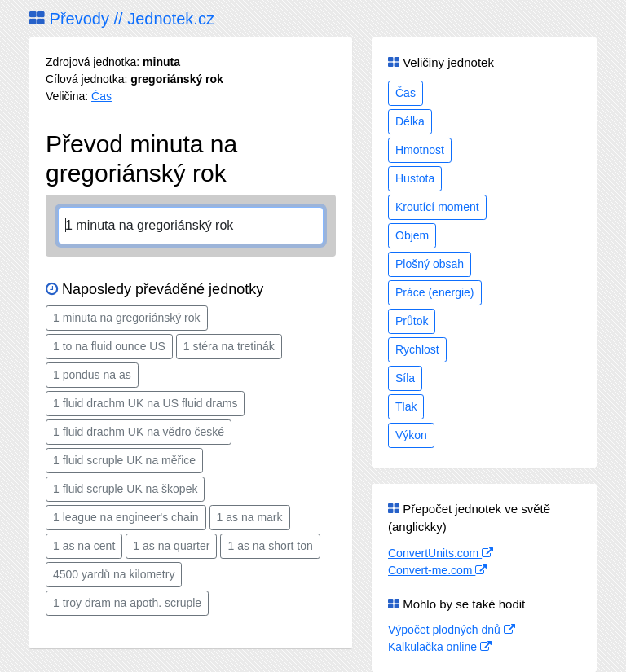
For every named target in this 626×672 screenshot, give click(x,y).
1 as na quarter (171, 546)
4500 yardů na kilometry (114, 574)
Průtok (412, 321)
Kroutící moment (437, 207)
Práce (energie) (435, 292)
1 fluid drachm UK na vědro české (139, 432)
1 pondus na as (92, 375)
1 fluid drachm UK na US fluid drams (145, 403)
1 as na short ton (270, 546)
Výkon (411, 435)
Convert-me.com (437, 570)
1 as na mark (250, 517)
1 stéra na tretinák (229, 346)
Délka (410, 121)
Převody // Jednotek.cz (122, 19)
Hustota (415, 178)
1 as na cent (84, 546)
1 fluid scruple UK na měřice (124, 460)
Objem (412, 235)
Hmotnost (420, 150)
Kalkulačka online (440, 647)
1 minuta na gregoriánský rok (127, 318)
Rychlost (417, 349)
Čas (101, 96)
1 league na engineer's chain (126, 517)
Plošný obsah (430, 264)
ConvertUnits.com (441, 553)
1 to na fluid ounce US (109, 346)
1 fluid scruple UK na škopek (125, 489)
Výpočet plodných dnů (452, 630)
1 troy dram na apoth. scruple (127, 603)
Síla (405, 378)
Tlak (406, 406)
